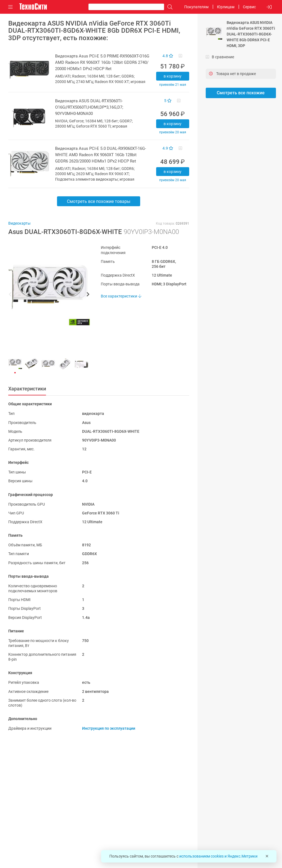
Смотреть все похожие (241, 93)
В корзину (173, 76)
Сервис (249, 7)
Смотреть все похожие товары (99, 201)
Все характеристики (121, 296)
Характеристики (27, 389)
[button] (46, 295)
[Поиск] (169, 7)
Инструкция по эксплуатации (109, 728)
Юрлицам (226, 7)
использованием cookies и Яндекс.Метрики (218, 856)
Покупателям (196, 7)
